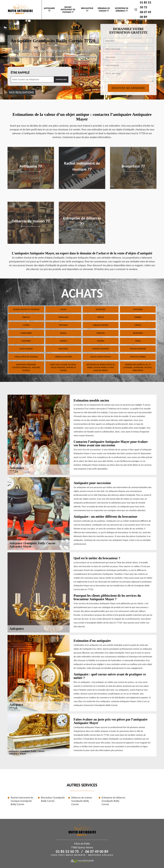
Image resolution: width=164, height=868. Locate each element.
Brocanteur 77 (87, 10)
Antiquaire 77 (49, 10)
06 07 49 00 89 (97, 851)
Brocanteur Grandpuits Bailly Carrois (53, 799)
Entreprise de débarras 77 (122, 10)
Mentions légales (101, 855)
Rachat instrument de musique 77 (68, 10)
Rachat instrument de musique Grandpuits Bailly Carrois (22, 801)
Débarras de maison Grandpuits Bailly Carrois (82, 801)
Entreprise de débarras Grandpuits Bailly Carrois (113, 801)
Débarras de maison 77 (104, 10)
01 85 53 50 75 (67, 851)
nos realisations (21, 92)
